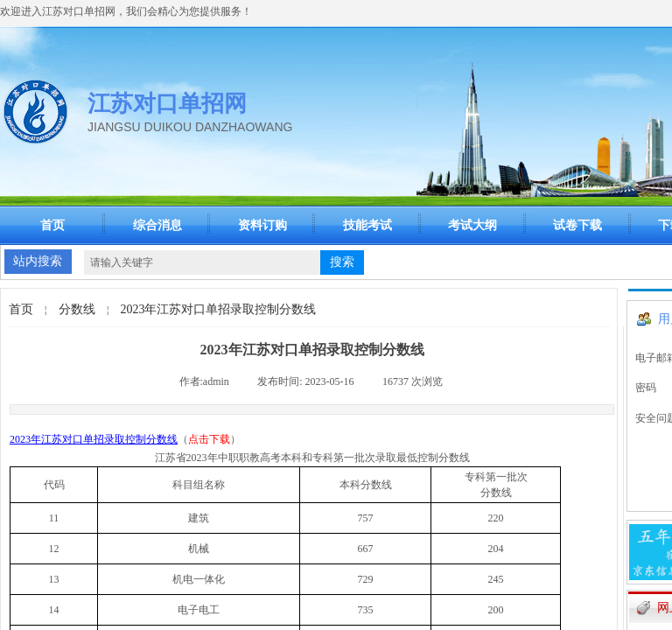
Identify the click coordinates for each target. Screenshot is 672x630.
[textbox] (202, 262)
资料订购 (262, 225)
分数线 (77, 309)
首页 (52, 225)
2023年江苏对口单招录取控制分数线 (218, 309)
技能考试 (367, 225)
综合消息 (157, 225)
